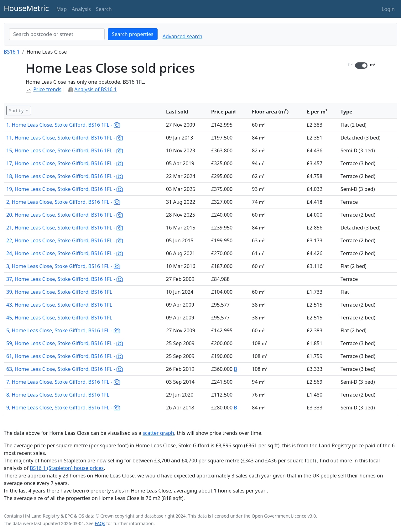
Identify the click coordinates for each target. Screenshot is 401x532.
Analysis (81, 9)
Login (388, 9)
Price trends (47, 89)
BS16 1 (12, 52)
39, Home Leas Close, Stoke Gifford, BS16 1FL (59, 292)
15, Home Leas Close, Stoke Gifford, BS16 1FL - (65, 150)
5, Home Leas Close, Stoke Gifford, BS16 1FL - (63, 330)
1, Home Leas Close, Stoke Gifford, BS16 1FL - (63, 125)
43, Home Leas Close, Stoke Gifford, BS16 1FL (59, 305)
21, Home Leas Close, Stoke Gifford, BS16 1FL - (65, 228)
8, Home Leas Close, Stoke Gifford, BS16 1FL (58, 395)
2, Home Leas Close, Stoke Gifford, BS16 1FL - (63, 202)
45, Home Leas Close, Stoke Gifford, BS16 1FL (59, 318)
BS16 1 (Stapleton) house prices (67, 468)
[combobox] (57, 34)
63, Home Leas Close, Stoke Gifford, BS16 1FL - (65, 369)
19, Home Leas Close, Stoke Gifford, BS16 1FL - (65, 189)
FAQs (100, 523)
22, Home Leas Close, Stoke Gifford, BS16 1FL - (65, 240)
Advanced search (182, 36)
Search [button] (104, 9)
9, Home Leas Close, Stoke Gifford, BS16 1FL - (63, 408)
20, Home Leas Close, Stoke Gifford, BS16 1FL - (65, 215)
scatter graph (158, 433)
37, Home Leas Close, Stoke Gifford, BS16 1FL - (65, 279)
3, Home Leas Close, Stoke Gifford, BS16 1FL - (63, 266)
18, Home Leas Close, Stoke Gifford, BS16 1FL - (65, 176)
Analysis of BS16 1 (95, 89)
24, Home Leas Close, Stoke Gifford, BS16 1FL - (65, 253)
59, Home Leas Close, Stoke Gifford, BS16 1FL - (65, 343)
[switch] (361, 66)
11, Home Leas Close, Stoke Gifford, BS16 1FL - (65, 138)
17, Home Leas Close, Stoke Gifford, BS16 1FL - (65, 163)
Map (62, 9)
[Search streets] (57, 34)
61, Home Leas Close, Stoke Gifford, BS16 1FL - (65, 356)
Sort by (17, 111)
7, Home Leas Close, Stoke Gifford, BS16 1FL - (63, 382)
